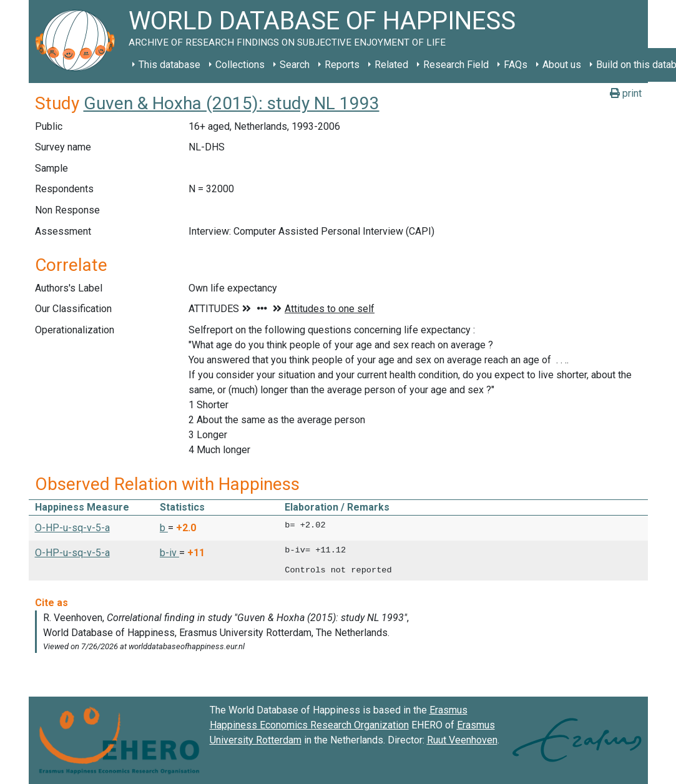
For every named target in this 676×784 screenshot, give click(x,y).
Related (391, 65)
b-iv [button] (169, 553)
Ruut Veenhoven (462, 740)
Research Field (456, 65)
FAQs (516, 65)
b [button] (164, 528)
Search (295, 65)
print (626, 93)
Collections (240, 65)
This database (169, 65)
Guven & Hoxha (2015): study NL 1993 (232, 103)
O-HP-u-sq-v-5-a (72, 528)
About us (562, 65)
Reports (342, 65)
